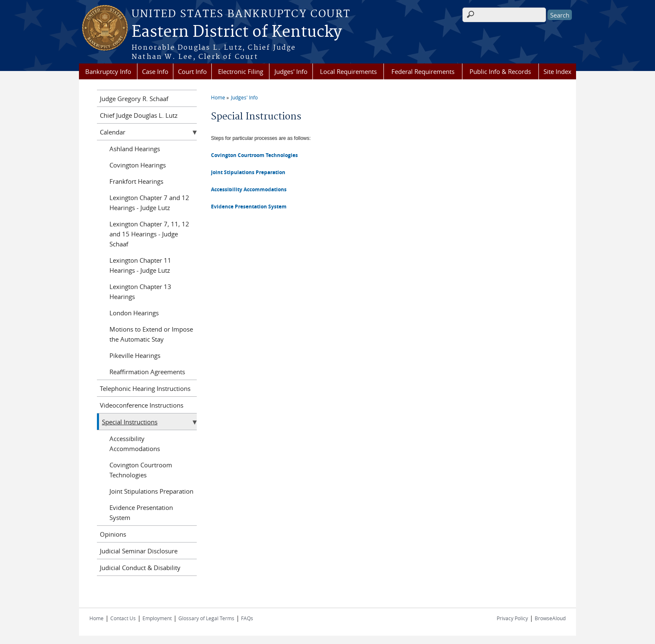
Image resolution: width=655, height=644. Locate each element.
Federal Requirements (423, 71)
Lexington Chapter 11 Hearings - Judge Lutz (140, 265)
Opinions (113, 534)
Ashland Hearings (135, 149)
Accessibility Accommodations (135, 444)
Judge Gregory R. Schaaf (134, 99)
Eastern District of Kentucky (237, 32)
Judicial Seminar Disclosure (139, 551)
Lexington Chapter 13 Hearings (140, 292)
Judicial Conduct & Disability (140, 568)
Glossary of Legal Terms (206, 618)
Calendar (113, 132)
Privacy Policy (512, 618)
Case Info (155, 71)
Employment (157, 618)
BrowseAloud (550, 618)
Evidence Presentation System (141, 512)
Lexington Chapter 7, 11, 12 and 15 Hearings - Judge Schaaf (149, 234)
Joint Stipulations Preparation (248, 172)
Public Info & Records (500, 71)
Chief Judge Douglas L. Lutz (139, 115)
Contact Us (123, 618)
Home (218, 97)
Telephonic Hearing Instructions (145, 388)
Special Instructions (130, 422)
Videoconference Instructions (142, 405)
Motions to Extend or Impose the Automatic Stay (151, 334)
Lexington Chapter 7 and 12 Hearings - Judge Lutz (149, 203)
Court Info (192, 71)
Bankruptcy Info (108, 71)
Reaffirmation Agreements (147, 372)
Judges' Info (291, 71)
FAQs (247, 618)
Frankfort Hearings (136, 181)
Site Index (557, 71)
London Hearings (134, 313)
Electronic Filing (241, 71)
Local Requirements (348, 71)
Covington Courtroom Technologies (254, 155)
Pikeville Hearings (135, 355)
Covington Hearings (138, 165)
